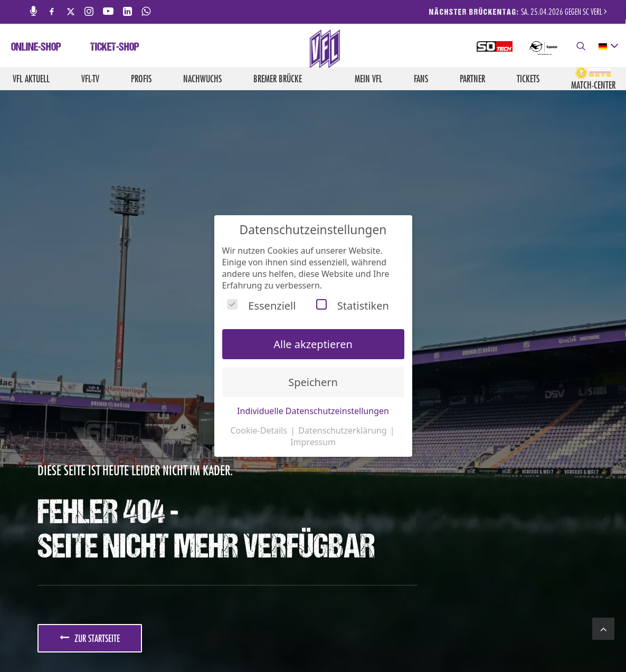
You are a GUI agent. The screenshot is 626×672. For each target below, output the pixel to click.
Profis (141, 79)
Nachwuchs (202, 79)
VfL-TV (90, 79)
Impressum (406, 641)
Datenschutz (452, 641)
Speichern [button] (313, 382)
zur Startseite (90, 346)
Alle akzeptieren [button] (313, 344)
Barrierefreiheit (507, 641)
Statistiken (353, 306)
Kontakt (368, 641)
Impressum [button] (313, 442)
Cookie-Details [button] (260, 430)
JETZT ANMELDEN (110, 462)
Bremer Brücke (278, 79)
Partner (472, 79)
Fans (421, 79)
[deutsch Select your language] (608, 46)
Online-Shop (36, 48)
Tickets (528, 79)
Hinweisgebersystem (575, 641)
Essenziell (261, 306)
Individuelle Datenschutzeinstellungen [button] (313, 411)
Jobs (285, 641)
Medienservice (323, 641)
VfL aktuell (31, 79)
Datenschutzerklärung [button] (343, 430)
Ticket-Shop (115, 48)
